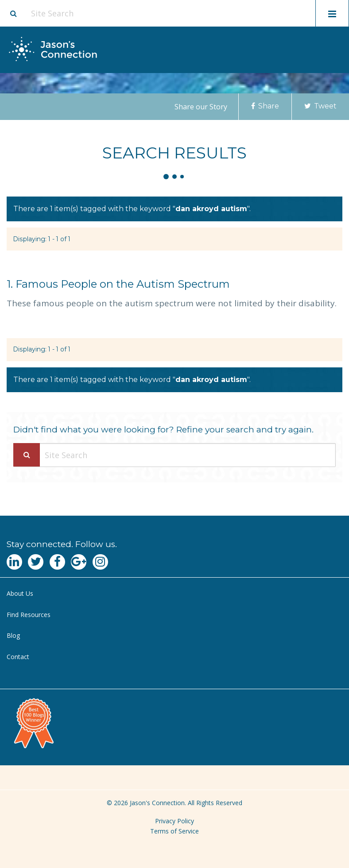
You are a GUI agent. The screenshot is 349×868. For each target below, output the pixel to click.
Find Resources (29, 615)
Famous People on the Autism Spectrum (118, 284)
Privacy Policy (174, 821)
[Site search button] (13, 13)
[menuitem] (174, 594)
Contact (18, 657)
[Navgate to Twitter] (36, 562)
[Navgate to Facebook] (57, 562)
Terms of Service (174, 831)
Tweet (320, 106)
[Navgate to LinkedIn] (14, 562)
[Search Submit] (27, 455)
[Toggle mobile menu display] (332, 13)
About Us (20, 593)
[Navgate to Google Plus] (79, 562)
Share (265, 106)
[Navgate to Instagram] (100, 562)
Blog (13, 635)
